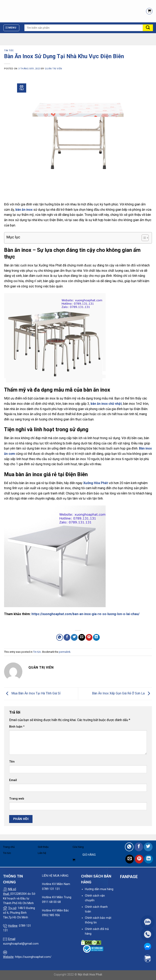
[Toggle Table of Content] (143, 238)
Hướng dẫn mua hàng (99, 889)
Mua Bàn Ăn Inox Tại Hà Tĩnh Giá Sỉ (32, 694)
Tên (12, 762)
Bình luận (17, 727)
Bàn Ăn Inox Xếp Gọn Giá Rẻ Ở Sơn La (122, 694)
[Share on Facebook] (67, 637)
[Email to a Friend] (82, 637)
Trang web (17, 799)
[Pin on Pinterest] (89, 637)
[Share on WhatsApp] (60, 637)
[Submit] (148, 28)
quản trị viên (53, 69)
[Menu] (11, 28)
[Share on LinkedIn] (96, 637)
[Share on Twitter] (74, 637)
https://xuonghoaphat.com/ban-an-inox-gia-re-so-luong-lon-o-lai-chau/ (86, 614)
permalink (65, 652)
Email (13, 780)
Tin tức (9, 51)
